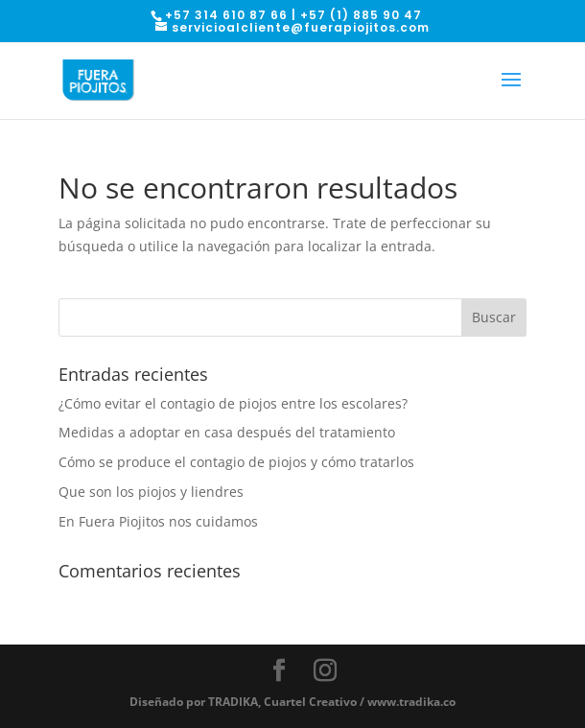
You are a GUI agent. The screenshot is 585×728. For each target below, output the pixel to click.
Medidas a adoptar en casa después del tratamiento (227, 432)
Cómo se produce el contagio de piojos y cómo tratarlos (236, 462)
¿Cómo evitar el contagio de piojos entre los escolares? (233, 403)
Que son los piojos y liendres (151, 492)
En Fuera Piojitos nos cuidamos (158, 521)
